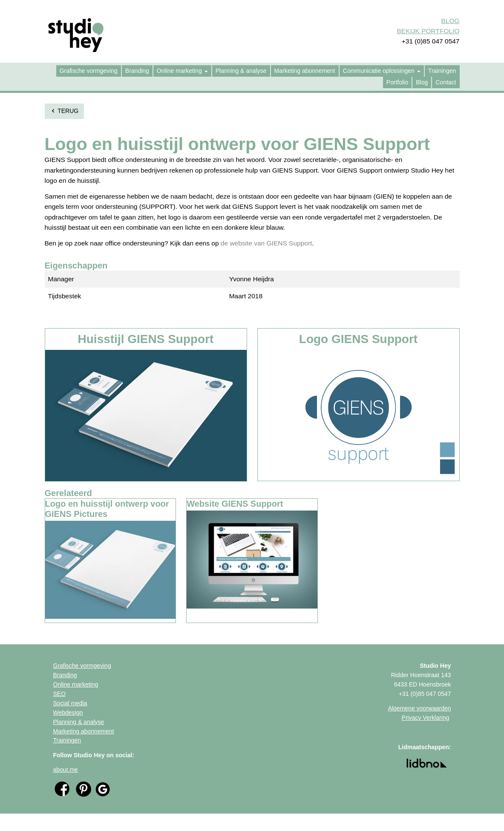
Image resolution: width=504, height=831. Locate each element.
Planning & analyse (79, 722)
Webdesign (68, 713)
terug (65, 111)
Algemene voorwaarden (420, 708)
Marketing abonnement (84, 731)
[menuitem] (89, 71)
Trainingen (67, 740)
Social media (70, 703)
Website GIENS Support (235, 504)
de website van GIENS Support (266, 243)
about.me (66, 770)
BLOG (450, 21)
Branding (65, 675)
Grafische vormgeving (82, 666)
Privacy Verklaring (426, 718)
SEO (60, 694)
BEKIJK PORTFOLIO (428, 31)
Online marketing (76, 684)
